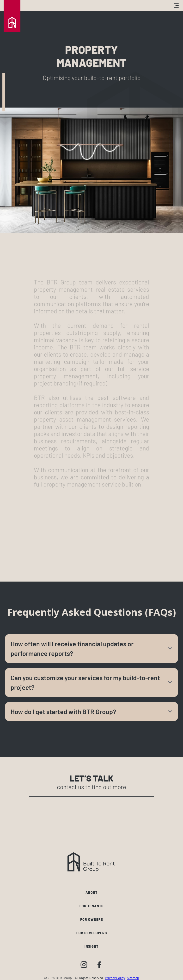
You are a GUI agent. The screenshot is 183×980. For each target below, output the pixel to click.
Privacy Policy (115, 978)
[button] (140, 6)
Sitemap (133, 978)
